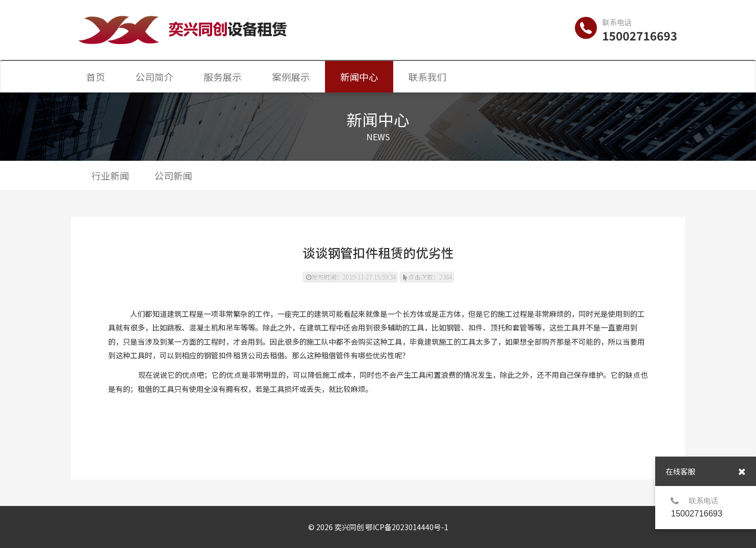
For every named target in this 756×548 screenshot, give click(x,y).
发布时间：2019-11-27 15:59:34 (351, 277)
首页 (96, 77)
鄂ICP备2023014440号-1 (407, 527)
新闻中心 (359, 77)
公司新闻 (173, 175)
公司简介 (154, 77)
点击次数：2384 (428, 277)
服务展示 (223, 77)
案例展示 (291, 77)
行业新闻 (110, 175)
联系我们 (427, 77)
